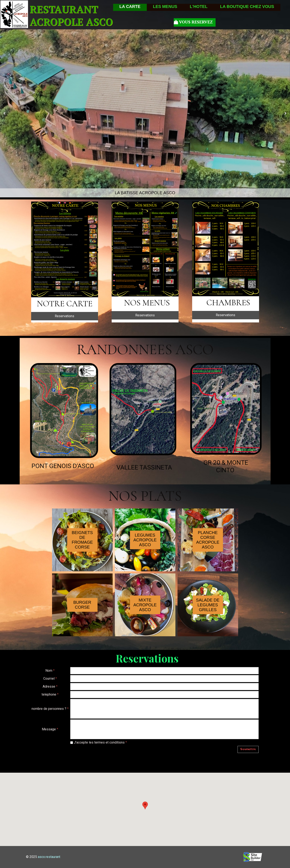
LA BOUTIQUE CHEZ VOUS (247, 7)
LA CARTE (130, 7)
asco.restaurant (49, 857)
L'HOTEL (199, 7)
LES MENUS (165, 7)
